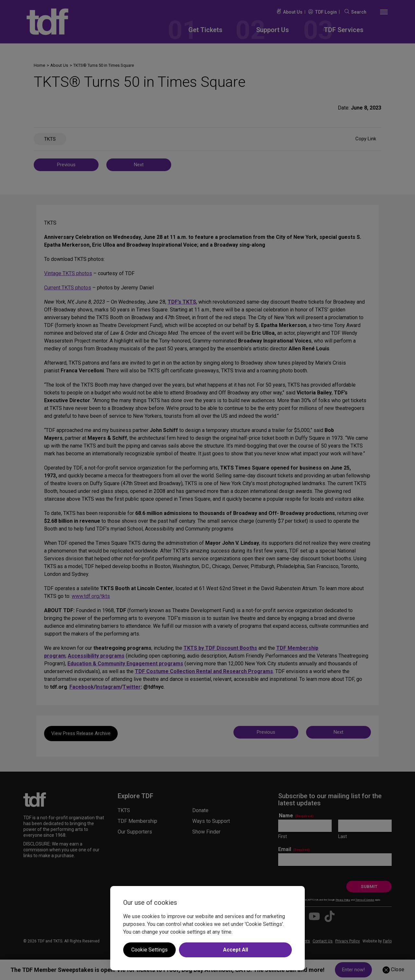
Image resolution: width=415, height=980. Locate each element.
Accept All (236, 950)
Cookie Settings (149, 950)
